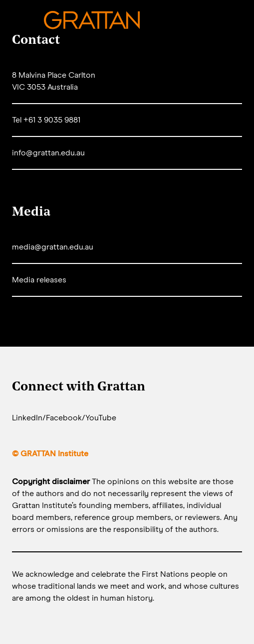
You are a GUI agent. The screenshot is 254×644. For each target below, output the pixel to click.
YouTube (101, 418)
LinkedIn (27, 418)
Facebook (64, 418)
